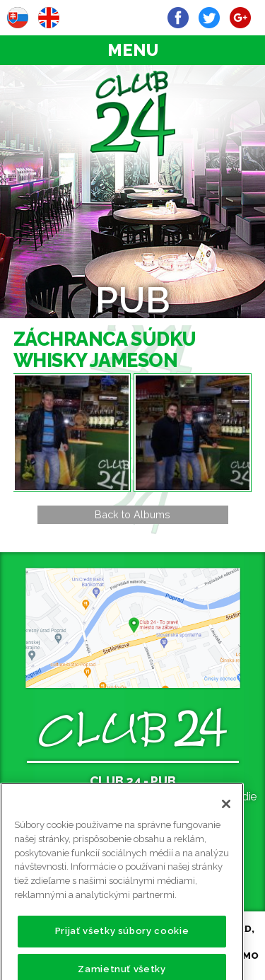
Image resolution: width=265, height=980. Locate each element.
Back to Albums (132, 514)
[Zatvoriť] (226, 817)
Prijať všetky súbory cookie (122, 944)
